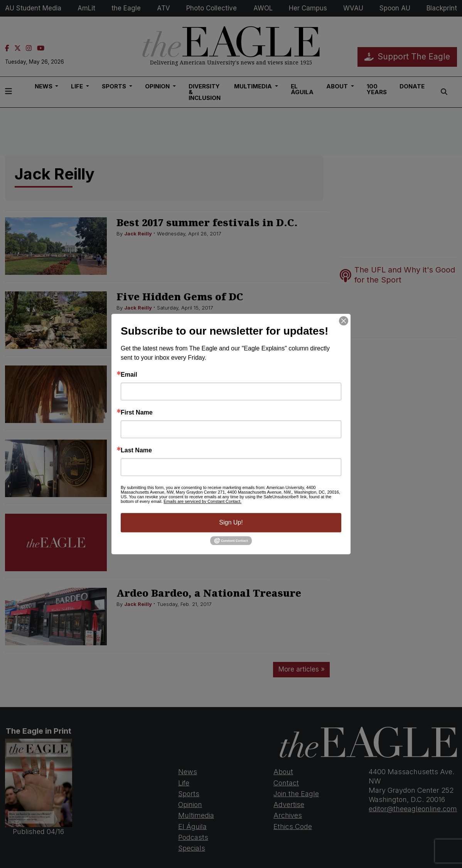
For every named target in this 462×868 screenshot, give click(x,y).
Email (129, 375)
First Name (137, 413)
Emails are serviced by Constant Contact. (202, 501)
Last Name (136, 450)
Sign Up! (231, 522)
